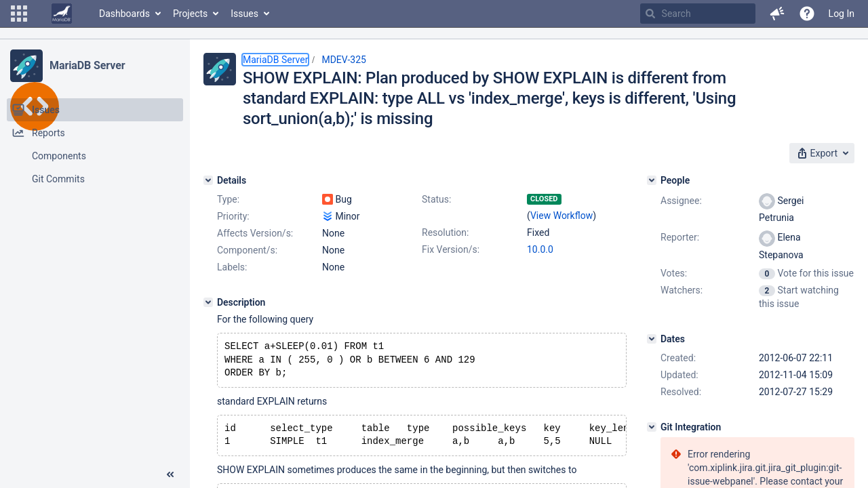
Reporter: (680, 237)
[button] (19, 14)
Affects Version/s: (255, 233)
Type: (228, 199)
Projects (190, 14)
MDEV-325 (344, 60)
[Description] (208, 302)
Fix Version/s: (451, 249)
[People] (652, 180)
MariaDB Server (87, 65)
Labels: (232, 267)
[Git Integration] (652, 427)
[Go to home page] (62, 14)
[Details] (208, 180)
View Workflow (561, 216)
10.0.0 (540, 249)
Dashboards (124, 14)
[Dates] (652, 339)
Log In (842, 14)
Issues (244, 14)
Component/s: (247, 250)
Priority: (233, 216)
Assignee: (681, 201)
